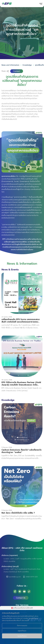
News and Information (10, 65)
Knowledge (27, 65)
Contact (17, 71)
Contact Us (21, 598)
